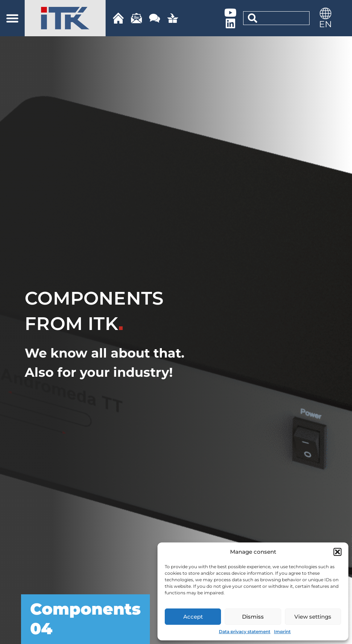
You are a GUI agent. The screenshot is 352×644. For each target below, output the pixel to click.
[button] (337, 552)
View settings (313, 617)
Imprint (282, 631)
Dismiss (253, 617)
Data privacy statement (245, 631)
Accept (193, 617)
